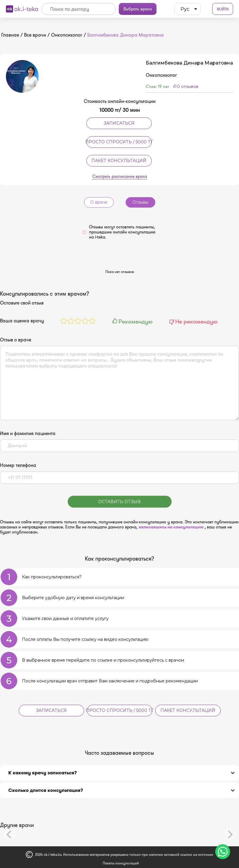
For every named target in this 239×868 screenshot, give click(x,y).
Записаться (119, 123)
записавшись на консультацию (172, 527)
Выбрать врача (138, 9)
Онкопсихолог (67, 35)
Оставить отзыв (119, 502)
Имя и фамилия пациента (28, 434)
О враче (99, 202)
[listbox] (187, 9)
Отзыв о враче (16, 340)
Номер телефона (18, 465)
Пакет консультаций (119, 161)
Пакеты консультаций (121, 863)
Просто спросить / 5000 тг (119, 142)
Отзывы (140, 202)
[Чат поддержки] (223, 852)
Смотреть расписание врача (120, 177)
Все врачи (35, 35)
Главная (10, 35)
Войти (223, 9)
